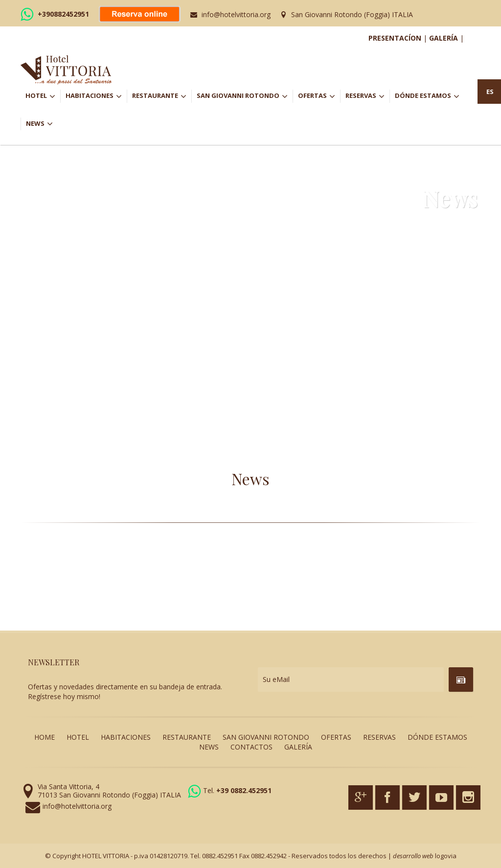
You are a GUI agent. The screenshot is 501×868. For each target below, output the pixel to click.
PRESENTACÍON (395, 38)
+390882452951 (63, 14)
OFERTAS (319, 96)
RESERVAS (367, 96)
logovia (446, 856)
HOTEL (43, 96)
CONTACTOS (251, 747)
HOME (45, 737)
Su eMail (276, 679)
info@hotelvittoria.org (236, 14)
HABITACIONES (96, 96)
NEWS (39, 124)
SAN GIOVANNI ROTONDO (245, 96)
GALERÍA (444, 38)
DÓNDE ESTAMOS (427, 96)
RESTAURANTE (162, 96)
